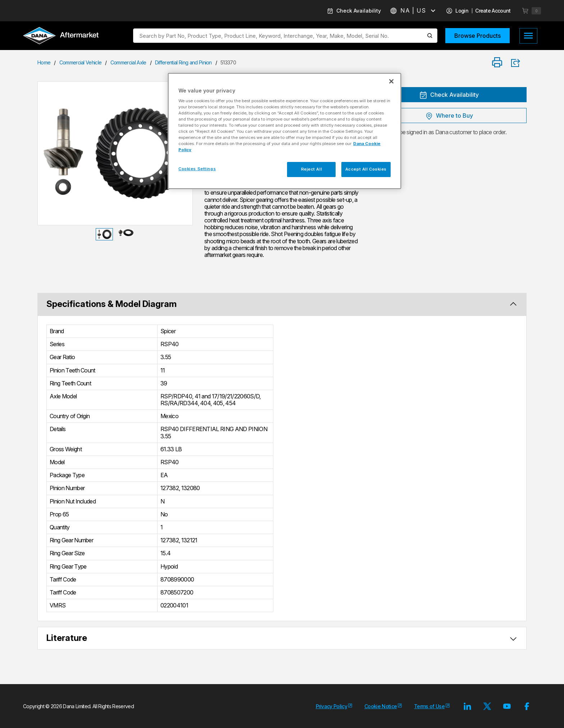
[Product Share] (518, 63)
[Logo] (61, 36)
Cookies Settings (197, 169)
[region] (285, 131)
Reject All (312, 169)
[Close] (391, 81)
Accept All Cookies (366, 169)
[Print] (497, 63)
